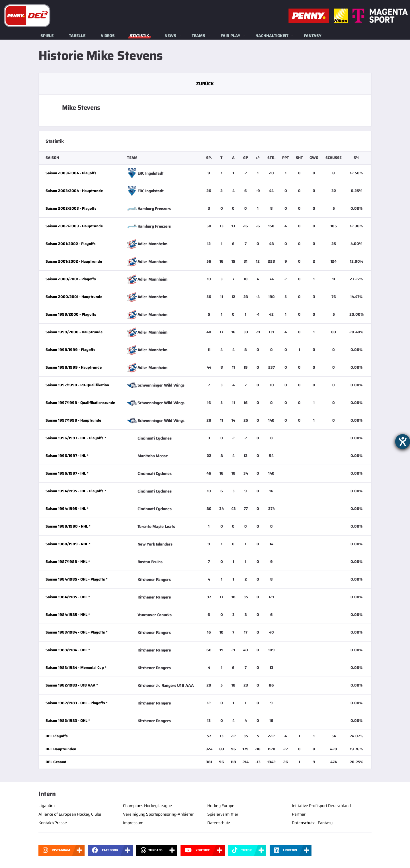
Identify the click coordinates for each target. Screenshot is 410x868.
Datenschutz (219, 823)
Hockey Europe (221, 806)
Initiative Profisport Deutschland (321, 806)
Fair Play (230, 36)
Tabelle (77, 36)
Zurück (205, 84)
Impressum (133, 823)
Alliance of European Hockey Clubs (70, 814)
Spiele (47, 36)
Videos (108, 36)
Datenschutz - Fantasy (312, 823)
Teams (198, 36)
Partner (299, 814)
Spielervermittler (223, 814)
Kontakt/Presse (53, 823)
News (170, 36)
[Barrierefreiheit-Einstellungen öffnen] (403, 442)
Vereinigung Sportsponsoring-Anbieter (158, 814)
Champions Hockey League (147, 806)
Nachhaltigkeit (272, 36)
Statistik (140, 36)
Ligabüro (47, 806)
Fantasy (313, 36)
